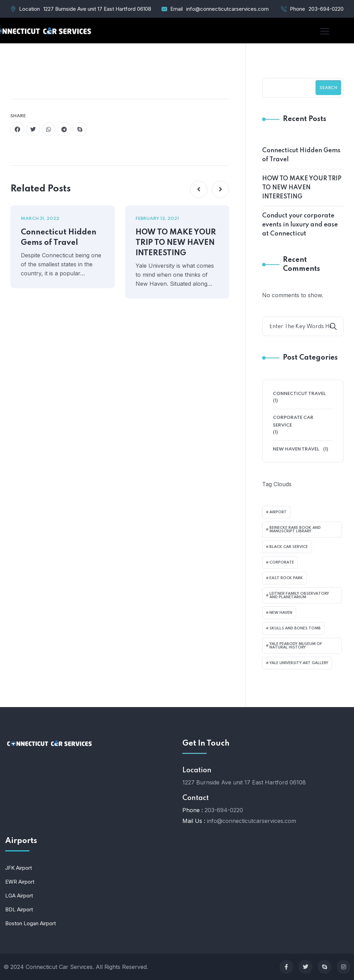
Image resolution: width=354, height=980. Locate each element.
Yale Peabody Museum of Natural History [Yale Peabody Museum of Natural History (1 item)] (296, 646)
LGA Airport (19, 896)
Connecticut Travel (299, 394)
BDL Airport (19, 909)
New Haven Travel (296, 449)
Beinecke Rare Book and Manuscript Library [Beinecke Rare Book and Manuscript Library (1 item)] (295, 530)
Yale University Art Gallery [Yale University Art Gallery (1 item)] (299, 663)
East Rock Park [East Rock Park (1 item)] (286, 578)
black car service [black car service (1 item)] (289, 547)
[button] (199, 189)
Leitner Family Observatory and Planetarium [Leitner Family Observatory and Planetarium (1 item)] (299, 595)
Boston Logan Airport (31, 923)
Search (328, 88)
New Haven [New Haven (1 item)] (281, 613)
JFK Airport (19, 868)
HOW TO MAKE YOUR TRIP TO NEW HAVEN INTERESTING (176, 243)
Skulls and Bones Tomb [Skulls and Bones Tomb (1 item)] (295, 628)
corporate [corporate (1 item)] (282, 562)
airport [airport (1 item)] (278, 512)
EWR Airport (20, 882)
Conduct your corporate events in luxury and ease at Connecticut (300, 225)
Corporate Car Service (293, 422)
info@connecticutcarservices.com (227, 9)
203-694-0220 (326, 9)
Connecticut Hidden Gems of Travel (59, 238)
